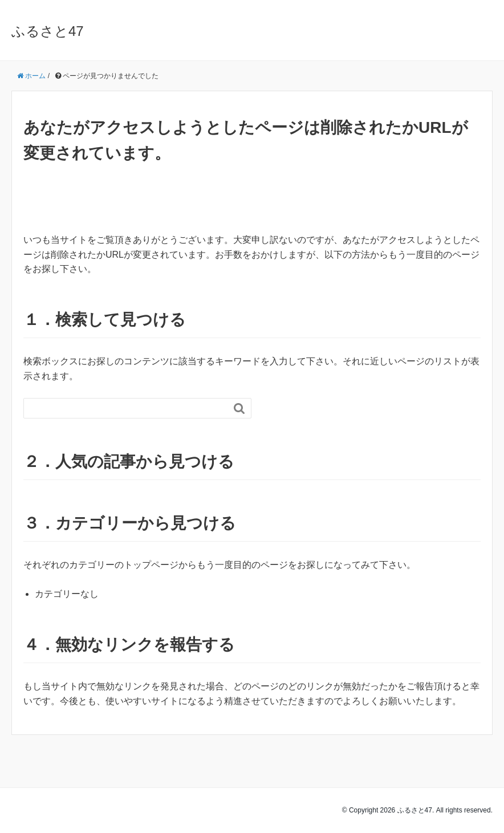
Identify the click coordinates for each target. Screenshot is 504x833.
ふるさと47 (48, 31)
